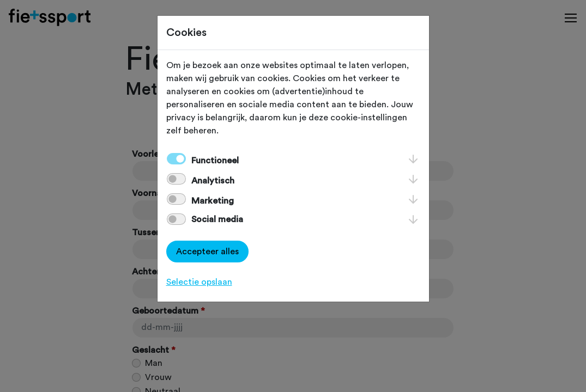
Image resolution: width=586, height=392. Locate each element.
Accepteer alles (207, 252)
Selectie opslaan (199, 282)
